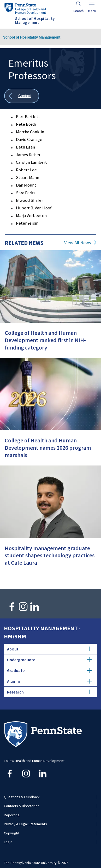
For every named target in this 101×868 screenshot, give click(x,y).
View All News (78, 243)
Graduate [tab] (49, 670)
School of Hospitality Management (32, 37)
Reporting (12, 815)
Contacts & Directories (22, 806)
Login (8, 842)
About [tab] (49, 649)
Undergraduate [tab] (49, 660)
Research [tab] (49, 692)
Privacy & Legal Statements (25, 824)
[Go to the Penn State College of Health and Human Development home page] (25, 8)
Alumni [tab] (49, 681)
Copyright (12, 833)
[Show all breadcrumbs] (22, 96)
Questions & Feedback (22, 797)
